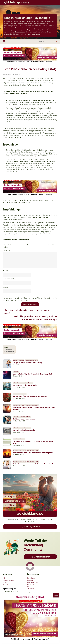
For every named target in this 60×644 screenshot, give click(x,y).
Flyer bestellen (7, 610)
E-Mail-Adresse (8, 279)
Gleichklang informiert (15, 234)
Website (5, 287)
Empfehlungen (10, 352)
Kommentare (48, 234)
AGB (28, 586)
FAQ (4, 578)
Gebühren (30, 580)
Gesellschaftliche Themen (32, 360)
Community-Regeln (33, 582)
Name (5, 271)
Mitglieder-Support (8, 580)
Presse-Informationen (9, 608)
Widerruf (5, 584)
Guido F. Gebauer (7, 75)
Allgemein (16, 372)
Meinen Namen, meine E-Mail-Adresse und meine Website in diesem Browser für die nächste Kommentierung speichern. (30, 299)
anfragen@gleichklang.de (13, 596)
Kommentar (7, 250)
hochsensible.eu (7, 623)
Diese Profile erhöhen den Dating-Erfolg (30, 69)
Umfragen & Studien (38, 234)
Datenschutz (31, 584)
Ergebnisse (9, 350)
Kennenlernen (31, 578)
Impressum (30, 588)
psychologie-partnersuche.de (11, 631)
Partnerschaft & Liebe (27, 234)
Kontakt (5, 582)
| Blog (16, 3)
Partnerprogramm (8, 612)
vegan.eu (5, 621)
